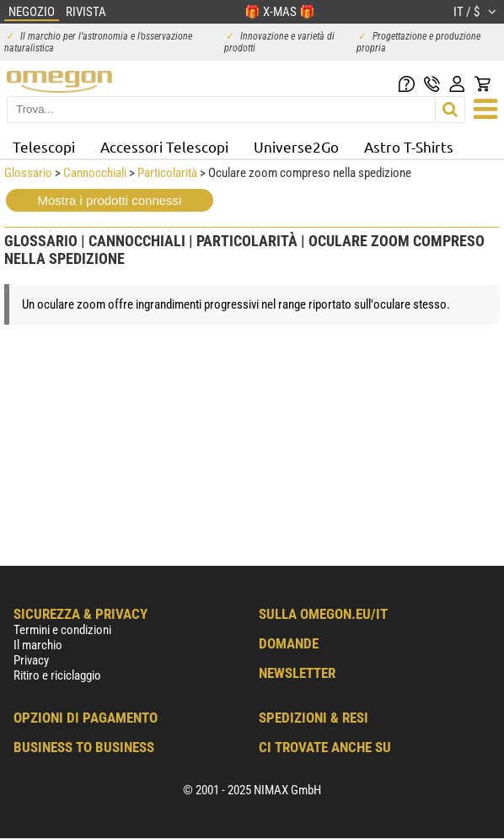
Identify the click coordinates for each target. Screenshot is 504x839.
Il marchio (38, 645)
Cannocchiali (95, 173)
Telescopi (44, 146)
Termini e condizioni (62, 630)
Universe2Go (296, 146)
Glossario (28, 173)
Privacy (31, 660)
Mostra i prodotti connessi (110, 200)
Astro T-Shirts (409, 146)
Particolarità (167, 173)
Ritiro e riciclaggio (57, 675)
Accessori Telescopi (164, 146)
